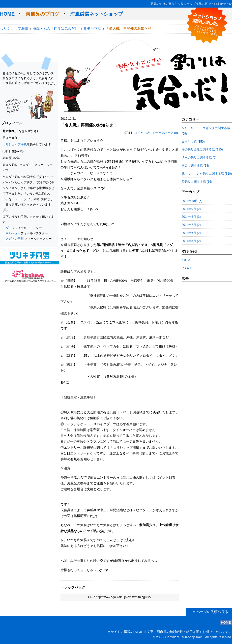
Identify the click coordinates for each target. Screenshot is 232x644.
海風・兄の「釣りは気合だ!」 (56, 29)
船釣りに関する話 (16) (197, 182)
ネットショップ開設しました (207, 25)
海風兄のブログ (42, 14)
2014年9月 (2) (191, 209)
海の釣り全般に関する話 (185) (202, 149)
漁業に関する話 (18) (195, 166)
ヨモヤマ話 (92, 29)
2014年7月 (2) (191, 225)
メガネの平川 (15, 239)
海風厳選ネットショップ (96, 14)
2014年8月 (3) (191, 217)
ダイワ (10, 228)
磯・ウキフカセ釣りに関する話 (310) (207, 174)
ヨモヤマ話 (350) (193, 142)
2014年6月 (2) (191, 233)
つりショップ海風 (14, 29)
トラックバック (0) (165, 133)
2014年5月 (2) (191, 241)
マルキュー (13, 233)
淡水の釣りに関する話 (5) (199, 158)
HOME (7, 14)
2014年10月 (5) (192, 201)
